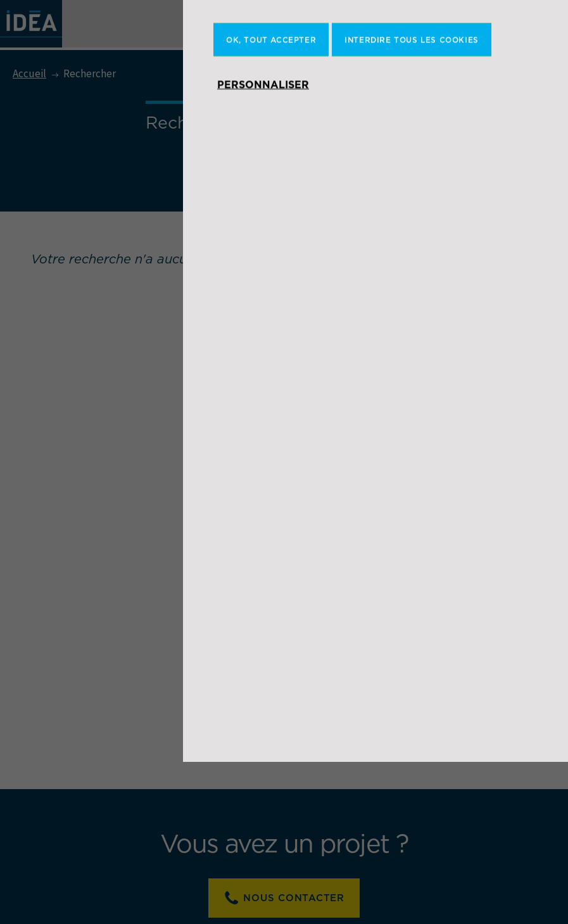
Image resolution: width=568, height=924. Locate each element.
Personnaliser (263, 246)
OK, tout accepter (271, 202)
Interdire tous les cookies (412, 202)
